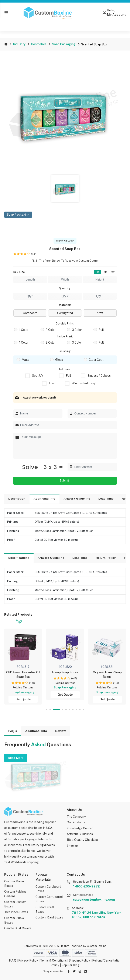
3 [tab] (56, 709)
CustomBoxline (97, 946)
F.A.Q (12, 960)
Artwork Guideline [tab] (77, 499)
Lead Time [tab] (106, 499)
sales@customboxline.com (94, 899)
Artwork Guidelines (80, 834)
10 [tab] (83, 709)
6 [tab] (69, 709)
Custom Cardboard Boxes (48, 889)
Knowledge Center (80, 828)
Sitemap (72, 845)
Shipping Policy (79, 960)
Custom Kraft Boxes (45, 909)
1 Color (24, 330)
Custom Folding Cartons (15, 894)
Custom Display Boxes (15, 904)
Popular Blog (70, 965)
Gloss (59, 360)
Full (101, 330)
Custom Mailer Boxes (14, 884)
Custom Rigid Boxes (49, 917)
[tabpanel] (25, 667)
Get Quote (25, 699)
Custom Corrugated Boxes (49, 899)
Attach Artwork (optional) (35, 398)
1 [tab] (47, 709)
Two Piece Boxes (16, 912)
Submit (65, 480)
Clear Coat (96, 360)
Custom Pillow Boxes (14, 920)
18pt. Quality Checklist (82, 840)
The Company (76, 817)
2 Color (51, 330)
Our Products (76, 822)
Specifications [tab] (19, 558)
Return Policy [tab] (106, 558)
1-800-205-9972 (86, 886)
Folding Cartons (25, 687)
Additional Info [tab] (45, 499)
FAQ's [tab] (13, 731)
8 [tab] (76, 709)
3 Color (77, 330)
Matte (26, 360)
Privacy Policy (28, 960)
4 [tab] (62, 709)
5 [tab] (66, 709)
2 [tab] (50, 709)
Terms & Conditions (53, 960)
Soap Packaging (64, 44)
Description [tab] (17, 499)
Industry (19, 44)
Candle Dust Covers (18, 928)
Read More (16, 758)
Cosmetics (39, 44)
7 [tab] (73, 709)
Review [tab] (61, 731)
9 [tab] (80, 709)
